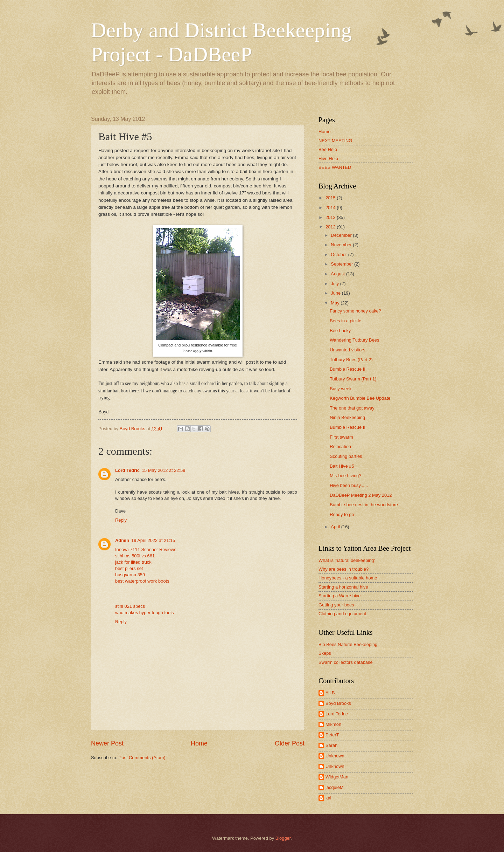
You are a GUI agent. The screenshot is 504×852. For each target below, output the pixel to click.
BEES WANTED (335, 167)
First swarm (341, 437)
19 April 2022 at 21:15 (153, 540)
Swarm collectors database (346, 662)
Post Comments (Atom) (142, 758)
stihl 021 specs (130, 606)
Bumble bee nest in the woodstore (364, 505)
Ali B (330, 693)
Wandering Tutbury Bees (354, 340)
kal (328, 798)
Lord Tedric (127, 470)
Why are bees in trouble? (344, 569)
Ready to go (342, 514)
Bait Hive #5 (342, 466)
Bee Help (328, 149)
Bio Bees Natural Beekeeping (348, 644)
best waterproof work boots (142, 581)
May (336, 303)
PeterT (332, 735)
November (342, 245)
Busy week (341, 389)
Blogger (283, 838)
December (342, 235)
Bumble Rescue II (348, 427)
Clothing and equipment (342, 614)
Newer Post (107, 743)
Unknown (335, 756)
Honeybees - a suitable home (348, 578)
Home (199, 743)
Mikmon (333, 724)
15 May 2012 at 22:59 (164, 470)
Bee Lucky (340, 331)
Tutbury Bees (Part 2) (351, 360)
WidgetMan (337, 777)
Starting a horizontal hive (343, 587)
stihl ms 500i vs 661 (135, 556)
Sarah (331, 745)
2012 (331, 227)
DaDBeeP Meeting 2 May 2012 (361, 495)
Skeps (325, 653)
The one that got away (352, 408)
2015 (331, 198)
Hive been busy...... (349, 485)
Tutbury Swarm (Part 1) (353, 379)
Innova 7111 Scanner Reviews (146, 549)
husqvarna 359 (130, 575)
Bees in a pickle (345, 321)
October (339, 255)
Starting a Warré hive (339, 596)
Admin (122, 540)
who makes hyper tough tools (144, 613)
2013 (331, 217)
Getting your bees (336, 605)
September (342, 264)
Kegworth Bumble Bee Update (360, 398)
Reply (121, 520)
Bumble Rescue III (348, 369)
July (335, 284)
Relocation (340, 446)
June (336, 293)
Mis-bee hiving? (345, 476)
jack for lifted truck (133, 562)
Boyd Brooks (338, 703)
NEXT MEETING (335, 141)
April (336, 527)
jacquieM (335, 787)
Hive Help (328, 159)
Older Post (290, 743)
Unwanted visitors (348, 350)
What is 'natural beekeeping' (347, 560)
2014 (331, 208)
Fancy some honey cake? (355, 311)
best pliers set (129, 568)
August (338, 274)
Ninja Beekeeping (347, 417)
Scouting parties (346, 456)
